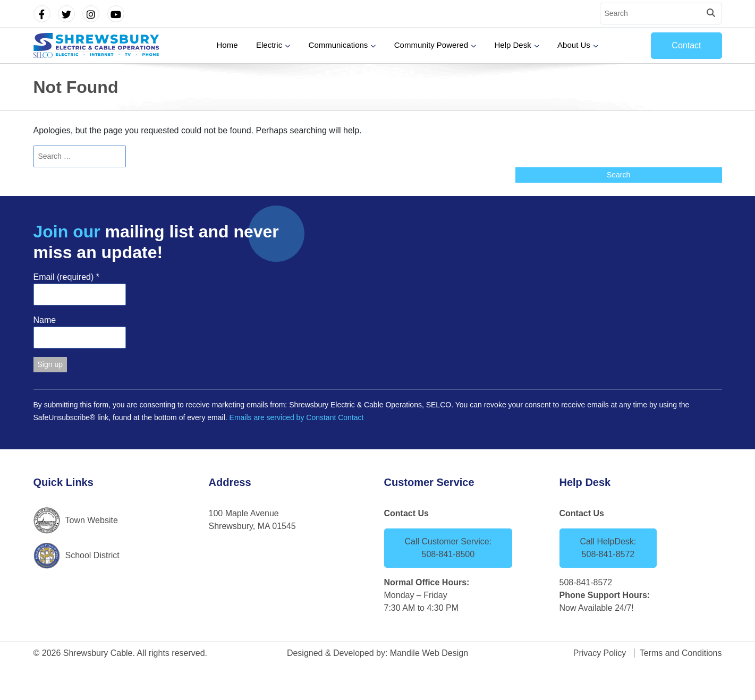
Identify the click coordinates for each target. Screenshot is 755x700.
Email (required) (67, 277)
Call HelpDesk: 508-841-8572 (608, 548)
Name (45, 320)
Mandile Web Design (429, 653)
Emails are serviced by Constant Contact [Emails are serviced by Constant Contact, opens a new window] (297, 417)
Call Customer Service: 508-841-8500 (448, 548)
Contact (686, 45)
